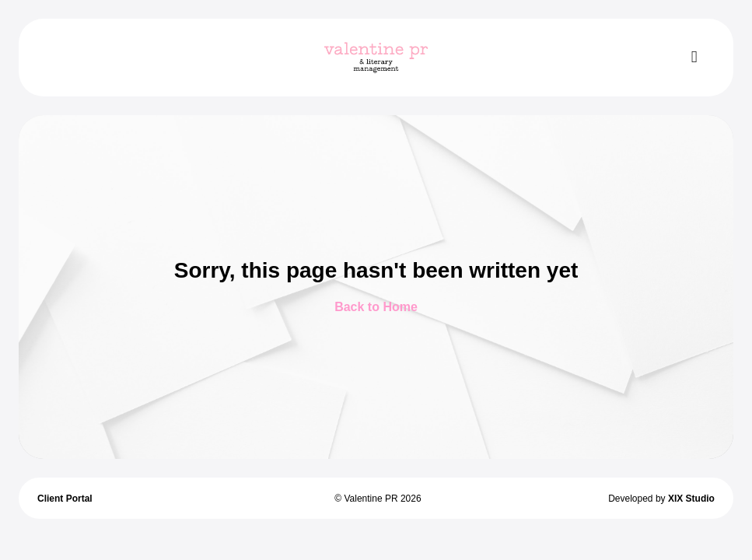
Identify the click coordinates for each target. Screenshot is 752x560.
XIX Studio (691, 499)
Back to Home (376, 307)
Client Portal (65, 499)
